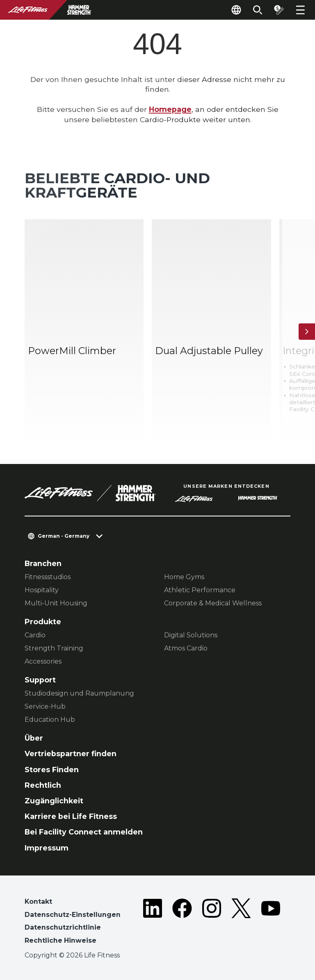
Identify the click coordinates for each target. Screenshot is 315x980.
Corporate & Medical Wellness (213, 603)
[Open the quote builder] (279, 10)
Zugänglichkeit (54, 801)
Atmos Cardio (186, 648)
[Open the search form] (258, 10)
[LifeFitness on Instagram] (212, 923)
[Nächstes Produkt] (307, 332)
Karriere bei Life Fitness (71, 816)
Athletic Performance (200, 590)
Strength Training (54, 648)
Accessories (43, 661)
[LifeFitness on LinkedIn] (153, 923)
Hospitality (42, 590)
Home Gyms (184, 577)
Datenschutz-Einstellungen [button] (73, 915)
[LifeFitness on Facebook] (182, 923)
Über (34, 738)
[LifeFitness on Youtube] (271, 923)
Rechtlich (43, 785)
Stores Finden (52, 770)
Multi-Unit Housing (56, 603)
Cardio (35, 635)
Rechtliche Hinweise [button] (60, 940)
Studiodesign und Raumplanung (79, 693)
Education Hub (50, 720)
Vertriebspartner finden (71, 754)
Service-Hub (45, 706)
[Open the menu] (300, 10)
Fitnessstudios (48, 577)
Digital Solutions (191, 635)
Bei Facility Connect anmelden (84, 832)
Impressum (47, 848)
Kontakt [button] (38, 902)
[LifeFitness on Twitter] (241, 923)
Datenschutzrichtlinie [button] (63, 927)
